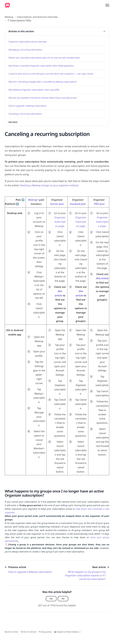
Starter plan (57, 204)
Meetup (9, 17)
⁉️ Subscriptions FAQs (19, 20)
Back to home (11, 632)
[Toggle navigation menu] (107, 5)
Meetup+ (33, 200)
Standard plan (78, 204)
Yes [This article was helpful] (51, 599)
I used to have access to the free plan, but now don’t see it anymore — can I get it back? (51, 74)
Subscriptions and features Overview (37, 17)
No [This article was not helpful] (63, 599)
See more (13, 122)
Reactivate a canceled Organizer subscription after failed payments (41, 66)
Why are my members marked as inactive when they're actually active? (43, 98)
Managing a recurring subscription (25, 50)
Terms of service (28, 632)
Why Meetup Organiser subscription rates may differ (34, 90)
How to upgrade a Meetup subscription (28, 106)
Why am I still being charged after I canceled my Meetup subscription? (43, 82)
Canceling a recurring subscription (25, 114)
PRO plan (99, 204)
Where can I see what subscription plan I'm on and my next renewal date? (44, 58)
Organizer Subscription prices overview (27, 42)
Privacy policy (45, 632)
